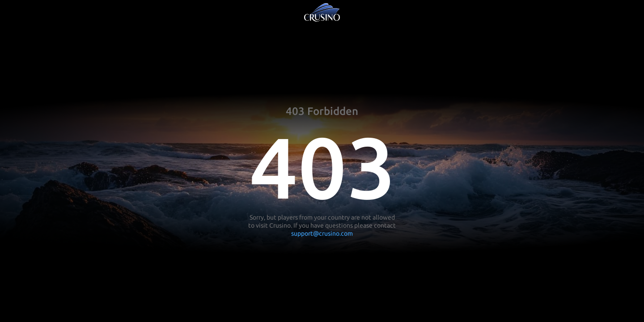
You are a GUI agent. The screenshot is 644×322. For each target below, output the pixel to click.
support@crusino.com (322, 233)
